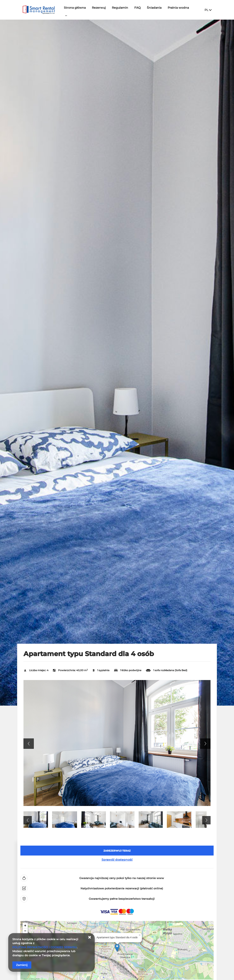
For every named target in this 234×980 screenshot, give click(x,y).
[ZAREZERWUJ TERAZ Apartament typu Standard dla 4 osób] (117, 851)
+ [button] (25, 926)
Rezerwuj (99, 8)
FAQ (137, 8)
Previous (29, 744)
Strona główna (75, 8)
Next (205, 744)
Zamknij (22, 965)
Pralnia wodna (178, 8)
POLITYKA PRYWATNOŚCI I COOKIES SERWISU (45, 947)
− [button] (25, 931)
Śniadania (154, 8)
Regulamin (120, 8)
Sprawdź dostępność (117, 860)
